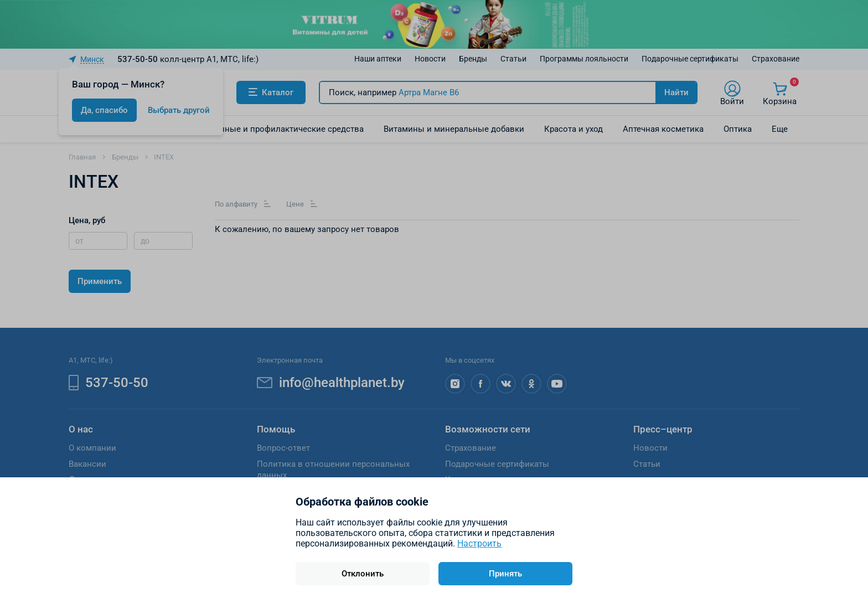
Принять (505, 574)
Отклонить (363, 574)
